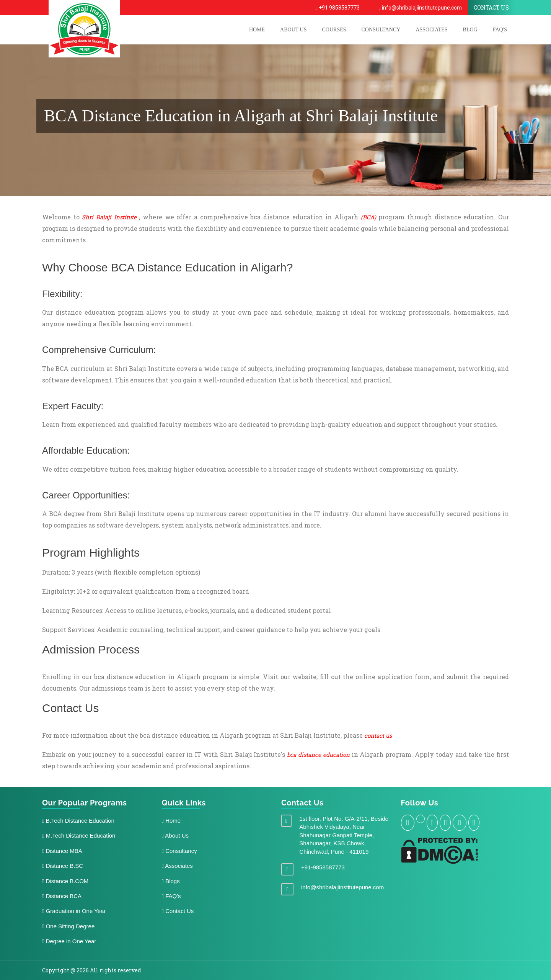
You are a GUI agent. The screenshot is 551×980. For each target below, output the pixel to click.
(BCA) (368, 217)
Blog (470, 30)
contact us (378, 735)
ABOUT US (293, 30)
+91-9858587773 (323, 867)
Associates (431, 30)
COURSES (334, 30)
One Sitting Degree (68, 926)
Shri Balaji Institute (109, 217)
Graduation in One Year (74, 911)
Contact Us (178, 911)
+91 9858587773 (338, 8)
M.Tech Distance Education (79, 835)
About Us (175, 835)
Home (171, 821)
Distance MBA (62, 851)
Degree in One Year (69, 941)
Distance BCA (62, 896)
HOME (257, 30)
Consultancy (381, 30)
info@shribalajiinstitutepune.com (420, 8)
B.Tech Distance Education (78, 821)
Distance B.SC (63, 866)
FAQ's (500, 30)
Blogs (171, 881)
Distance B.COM (65, 881)
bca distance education (318, 755)
